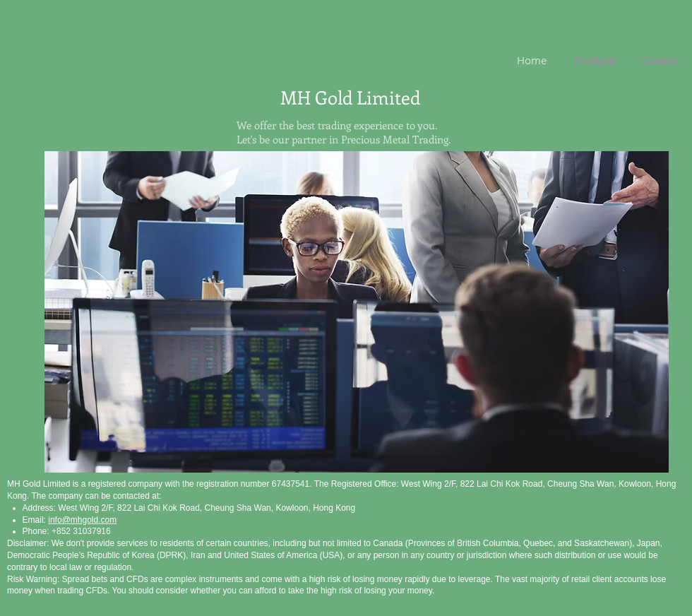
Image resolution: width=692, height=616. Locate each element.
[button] (357, 312)
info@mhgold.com (82, 520)
